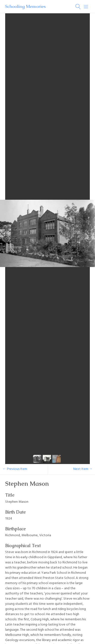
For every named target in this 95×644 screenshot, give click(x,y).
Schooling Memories (25, 6)
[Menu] (86, 7)
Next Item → (83, 469)
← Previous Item (15, 469)
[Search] (78, 7)
